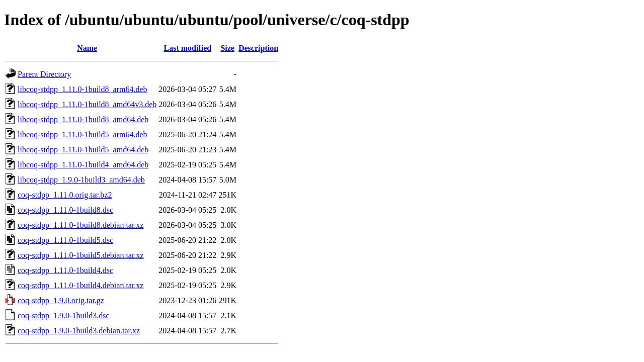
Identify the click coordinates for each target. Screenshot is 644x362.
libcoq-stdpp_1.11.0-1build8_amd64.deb (83, 119)
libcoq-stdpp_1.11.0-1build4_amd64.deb (83, 165)
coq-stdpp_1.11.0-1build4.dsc (65, 270)
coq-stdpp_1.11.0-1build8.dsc (65, 210)
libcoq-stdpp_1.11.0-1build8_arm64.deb (83, 89)
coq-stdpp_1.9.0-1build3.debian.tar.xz (79, 331)
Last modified (187, 48)
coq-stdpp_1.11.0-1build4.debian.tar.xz (80, 285)
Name (87, 48)
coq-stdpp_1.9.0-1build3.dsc (64, 315)
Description (258, 48)
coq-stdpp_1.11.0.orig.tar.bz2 (65, 195)
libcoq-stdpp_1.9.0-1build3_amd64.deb (81, 180)
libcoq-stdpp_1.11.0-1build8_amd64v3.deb (87, 104)
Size (227, 48)
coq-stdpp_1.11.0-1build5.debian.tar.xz (80, 255)
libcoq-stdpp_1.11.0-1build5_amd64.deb (83, 150)
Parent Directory (44, 74)
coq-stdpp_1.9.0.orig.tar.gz (61, 300)
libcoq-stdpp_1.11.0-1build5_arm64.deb (83, 134)
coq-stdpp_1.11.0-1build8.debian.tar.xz (80, 225)
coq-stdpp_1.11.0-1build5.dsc (65, 240)
